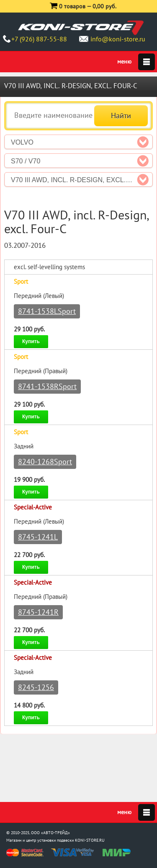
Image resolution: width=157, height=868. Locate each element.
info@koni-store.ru (118, 39)
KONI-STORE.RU (90, 840)
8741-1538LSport (47, 311)
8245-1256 (36, 687)
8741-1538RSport (47, 386)
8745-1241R (38, 612)
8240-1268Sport (45, 462)
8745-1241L (38, 537)
